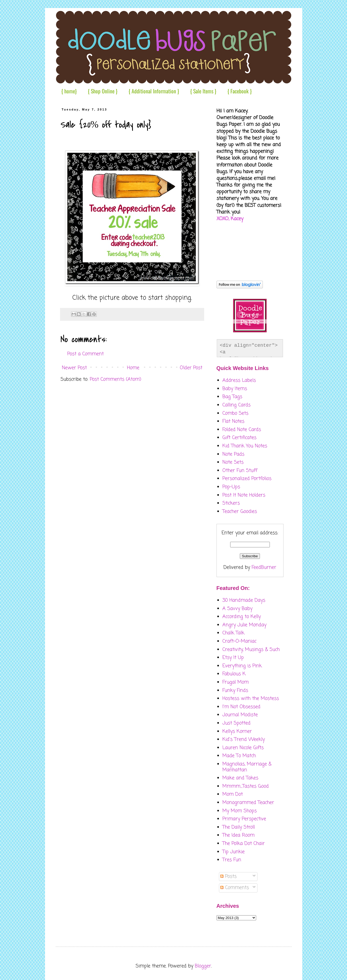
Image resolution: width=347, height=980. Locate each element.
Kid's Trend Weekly (244, 739)
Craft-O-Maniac (239, 641)
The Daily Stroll (239, 827)
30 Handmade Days (244, 600)
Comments (235, 888)
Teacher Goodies (240, 512)
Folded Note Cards (242, 430)
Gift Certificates (239, 438)
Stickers (231, 503)
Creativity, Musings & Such (251, 650)
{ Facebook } (240, 91)
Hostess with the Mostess (251, 699)
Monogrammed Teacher (248, 803)
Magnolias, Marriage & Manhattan (247, 767)
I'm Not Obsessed (241, 707)
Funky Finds (235, 691)
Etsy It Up (233, 658)
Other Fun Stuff (240, 471)
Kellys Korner (237, 731)
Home (133, 368)
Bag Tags (232, 397)
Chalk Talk (233, 633)
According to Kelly (242, 617)
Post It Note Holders (244, 495)
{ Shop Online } (103, 91)
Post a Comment (85, 354)
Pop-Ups (231, 487)
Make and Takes (240, 778)
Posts (228, 876)
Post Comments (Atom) (115, 379)
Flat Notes (233, 421)
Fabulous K (234, 674)
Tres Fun (232, 860)
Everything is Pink (242, 666)
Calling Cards (236, 405)
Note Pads (233, 454)
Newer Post (74, 368)
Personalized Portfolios (247, 479)
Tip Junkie (234, 852)
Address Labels (239, 380)
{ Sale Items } (203, 91)
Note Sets (233, 462)
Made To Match (239, 756)
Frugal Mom (236, 682)
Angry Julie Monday (244, 625)
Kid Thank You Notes (245, 446)
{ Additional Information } (154, 91)
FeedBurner (264, 567)
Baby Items (235, 389)
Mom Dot (233, 794)
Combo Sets (235, 413)
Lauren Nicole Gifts (243, 748)
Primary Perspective (244, 819)
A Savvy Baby (237, 609)
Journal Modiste (240, 715)
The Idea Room (238, 835)
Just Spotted (236, 723)
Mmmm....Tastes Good (246, 786)
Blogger (203, 966)
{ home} (69, 91)
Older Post (191, 368)
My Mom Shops (240, 811)
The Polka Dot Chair (244, 844)
